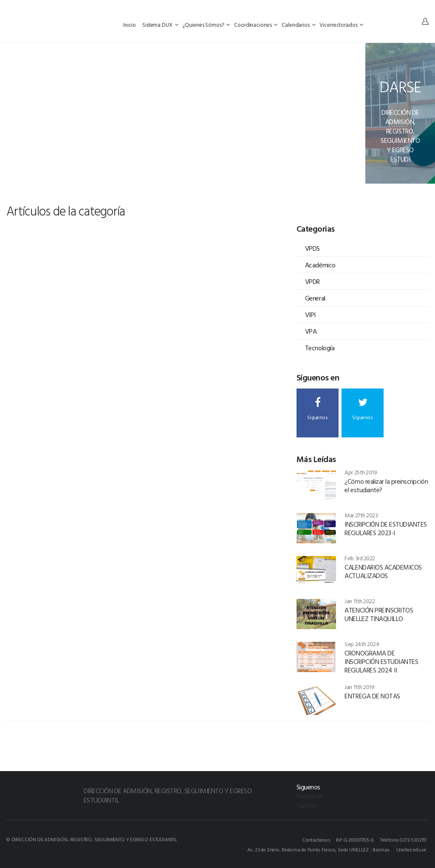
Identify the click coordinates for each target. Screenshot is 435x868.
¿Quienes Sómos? (206, 25)
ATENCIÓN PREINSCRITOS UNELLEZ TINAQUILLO (379, 614)
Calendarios (298, 25)
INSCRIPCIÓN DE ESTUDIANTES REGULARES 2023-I (386, 528)
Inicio (130, 25)
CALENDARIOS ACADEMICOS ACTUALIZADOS (383, 571)
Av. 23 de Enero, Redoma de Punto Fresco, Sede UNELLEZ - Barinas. (319, 849)
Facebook (309, 796)
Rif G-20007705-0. (355, 840)
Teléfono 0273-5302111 (403, 840)
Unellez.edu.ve (411, 849)
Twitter (307, 805)
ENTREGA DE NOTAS (372, 696)
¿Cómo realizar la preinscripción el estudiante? (386, 485)
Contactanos (316, 840)
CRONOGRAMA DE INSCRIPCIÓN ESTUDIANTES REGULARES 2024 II (381, 661)
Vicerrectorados (341, 25)
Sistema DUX (160, 25)
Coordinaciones (256, 25)
